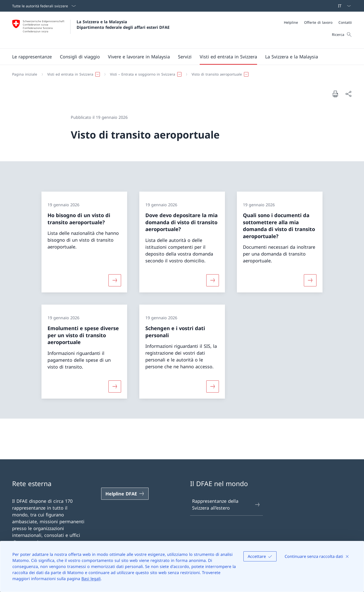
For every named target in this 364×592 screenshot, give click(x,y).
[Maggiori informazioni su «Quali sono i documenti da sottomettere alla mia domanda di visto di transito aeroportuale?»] (310, 280)
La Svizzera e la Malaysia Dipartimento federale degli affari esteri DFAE (123, 25)
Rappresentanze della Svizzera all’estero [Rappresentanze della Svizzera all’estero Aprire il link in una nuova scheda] (226, 504)
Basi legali (91, 579)
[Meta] (318, 22)
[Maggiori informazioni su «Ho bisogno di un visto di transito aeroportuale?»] (115, 280)
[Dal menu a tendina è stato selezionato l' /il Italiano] (343, 6)
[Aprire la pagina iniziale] (91, 30)
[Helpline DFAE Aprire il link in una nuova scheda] (125, 494)
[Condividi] (348, 94)
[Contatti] (345, 22)
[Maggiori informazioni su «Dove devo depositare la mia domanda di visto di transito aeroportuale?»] (213, 280)
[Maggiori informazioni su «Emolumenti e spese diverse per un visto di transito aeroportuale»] (115, 386)
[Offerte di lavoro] (318, 22)
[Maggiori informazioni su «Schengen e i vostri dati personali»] (213, 386)
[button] (32, 57)
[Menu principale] (178, 57)
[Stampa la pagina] (335, 94)
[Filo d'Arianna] (180, 74)
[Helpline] (291, 22)
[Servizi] (185, 57)
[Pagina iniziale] (25, 74)
